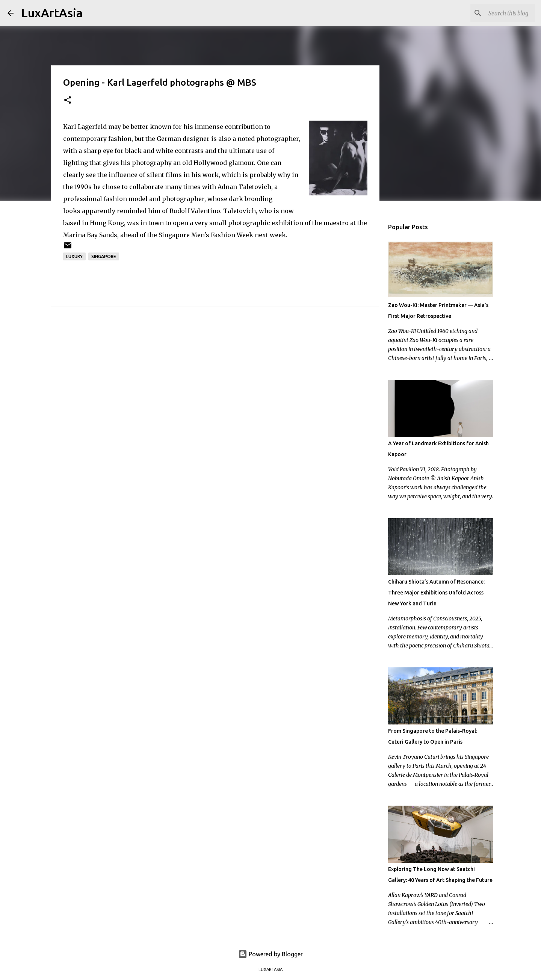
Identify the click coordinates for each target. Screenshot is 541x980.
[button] (68, 101)
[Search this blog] (496, 13)
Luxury (74, 256)
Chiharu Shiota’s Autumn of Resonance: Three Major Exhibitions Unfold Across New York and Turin (436, 593)
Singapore (104, 256)
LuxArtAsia (52, 13)
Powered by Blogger (270, 954)
